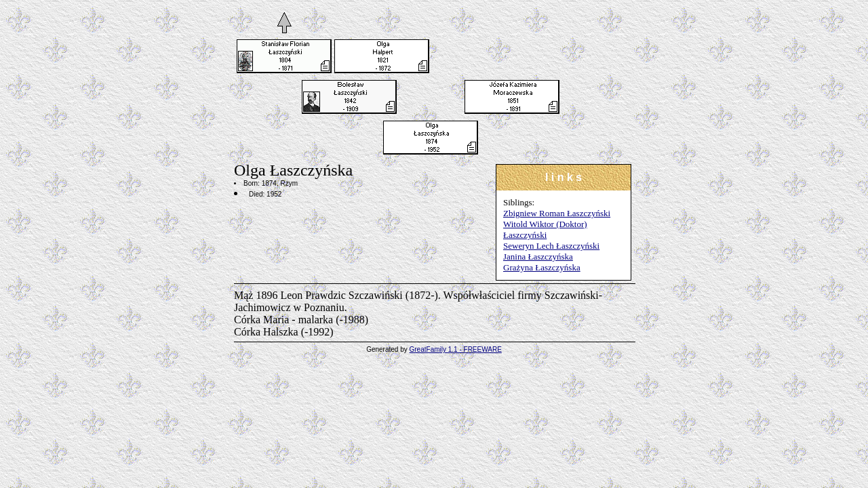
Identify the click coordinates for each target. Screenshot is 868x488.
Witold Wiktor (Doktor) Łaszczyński (545, 229)
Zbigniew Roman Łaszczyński (557, 213)
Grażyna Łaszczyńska (542, 267)
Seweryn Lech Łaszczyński (551, 246)
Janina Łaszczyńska (538, 257)
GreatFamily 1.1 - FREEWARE (456, 349)
